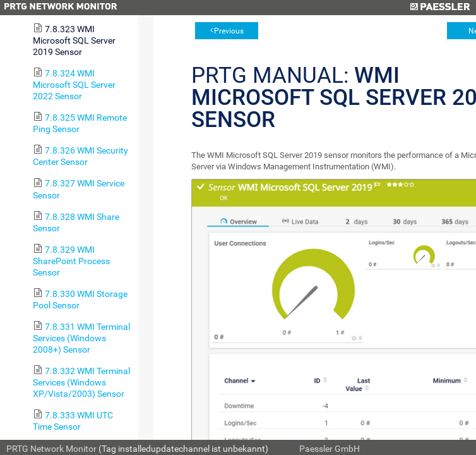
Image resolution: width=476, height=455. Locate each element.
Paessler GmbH (330, 449)
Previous (229, 31)
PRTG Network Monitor (51, 449)
